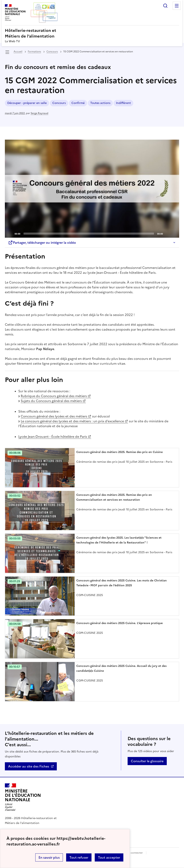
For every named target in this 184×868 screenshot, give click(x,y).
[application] (92, 189)
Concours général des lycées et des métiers (54, 416)
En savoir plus (49, 857)
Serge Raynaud (39, 113)
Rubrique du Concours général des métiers (54, 396)
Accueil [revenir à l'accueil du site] (18, 52)
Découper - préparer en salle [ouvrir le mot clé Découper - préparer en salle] (27, 103)
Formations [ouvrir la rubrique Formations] (34, 52)
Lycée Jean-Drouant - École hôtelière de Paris (53, 437)
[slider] (89, 234)
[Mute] (167, 233)
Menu (177, 6)
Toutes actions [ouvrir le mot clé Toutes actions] (100, 103)
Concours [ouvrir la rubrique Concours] (52, 52)
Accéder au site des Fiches (29, 766)
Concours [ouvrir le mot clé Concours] (59, 103)
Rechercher (165, 6)
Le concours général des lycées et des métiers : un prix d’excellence (72, 421)
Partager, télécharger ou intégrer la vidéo (42, 243)
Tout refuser (79, 857)
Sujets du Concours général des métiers (51, 401)
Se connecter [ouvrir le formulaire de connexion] (135, 853)
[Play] (92, 189)
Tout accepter (109, 857)
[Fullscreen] (174, 233)
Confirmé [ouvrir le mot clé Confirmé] (78, 103)
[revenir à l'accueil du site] (92, 33)
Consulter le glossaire (147, 761)
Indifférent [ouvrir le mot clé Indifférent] (123, 103)
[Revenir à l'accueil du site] (23, 797)
